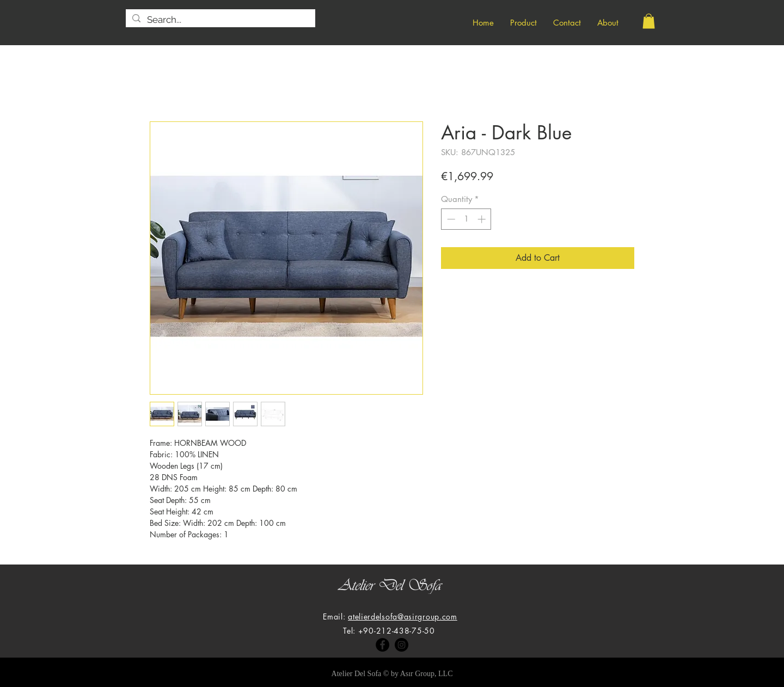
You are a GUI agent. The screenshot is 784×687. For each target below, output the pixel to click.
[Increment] (483, 219)
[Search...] (220, 20)
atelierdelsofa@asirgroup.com (403, 617)
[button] (649, 21)
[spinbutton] (466, 219)
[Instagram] (402, 645)
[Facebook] (382, 645)
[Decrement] (450, 219)
